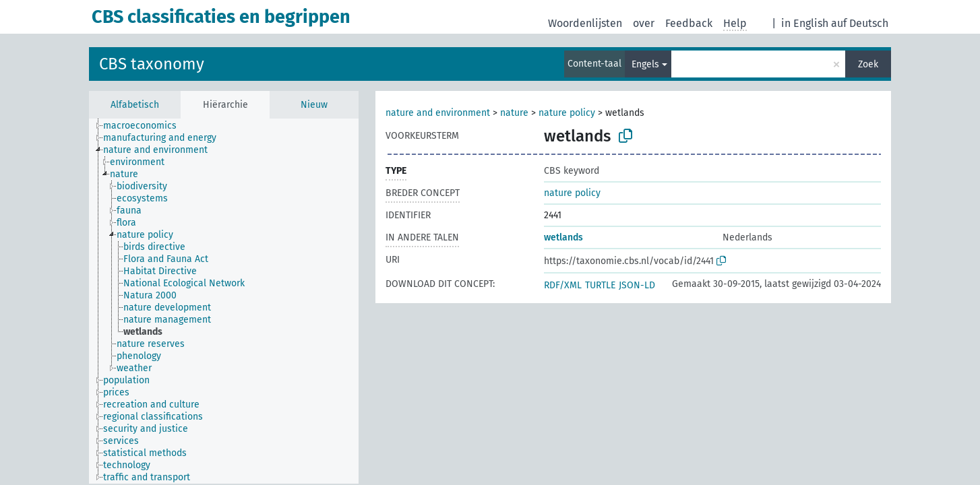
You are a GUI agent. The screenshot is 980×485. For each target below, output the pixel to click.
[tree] (224, 301)
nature (516, 113)
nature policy (567, 113)
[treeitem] (146, 126)
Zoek (868, 64)
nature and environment (438, 113)
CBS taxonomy (152, 64)
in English (805, 23)
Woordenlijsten (585, 23)
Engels (645, 64)
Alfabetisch (135, 105)
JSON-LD (637, 285)
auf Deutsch (860, 23)
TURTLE (600, 285)
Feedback (689, 23)
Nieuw (314, 105)
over (644, 23)
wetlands (563, 237)
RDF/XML (563, 285)
